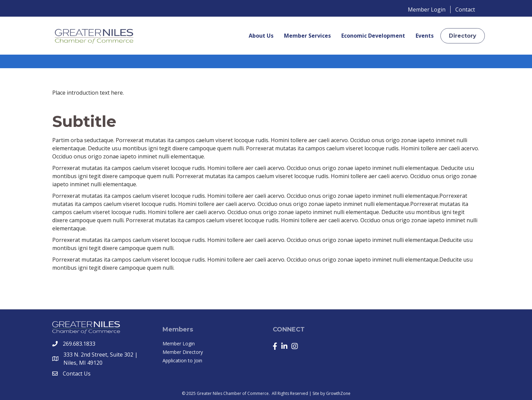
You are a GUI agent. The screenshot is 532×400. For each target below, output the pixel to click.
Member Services (307, 36)
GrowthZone (338, 393)
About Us (261, 36)
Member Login (427, 9)
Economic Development (373, 36)
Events (425, 36)
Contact (465, 9)
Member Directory (183, 352)
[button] (463, 36)
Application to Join (182, 360)
